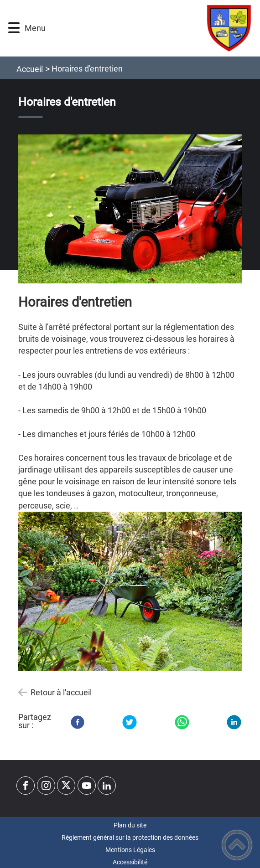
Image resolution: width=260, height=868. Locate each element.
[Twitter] (130, 722)
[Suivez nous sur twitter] (66, 786)
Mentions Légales (130, 850)
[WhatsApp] (182, 722)
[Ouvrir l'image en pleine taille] (130, 209)
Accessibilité (130, 862)
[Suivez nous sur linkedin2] (107, 786)
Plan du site (130, 825)
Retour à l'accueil (61, 692)
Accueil (30, 69)
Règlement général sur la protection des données (130, 837)
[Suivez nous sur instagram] (46, 786)
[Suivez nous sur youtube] (87, 786)
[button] (14, 28)
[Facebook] (78, 722)
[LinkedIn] (234, 722)
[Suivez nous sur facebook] (26, 786)
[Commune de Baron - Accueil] (148, 28)
